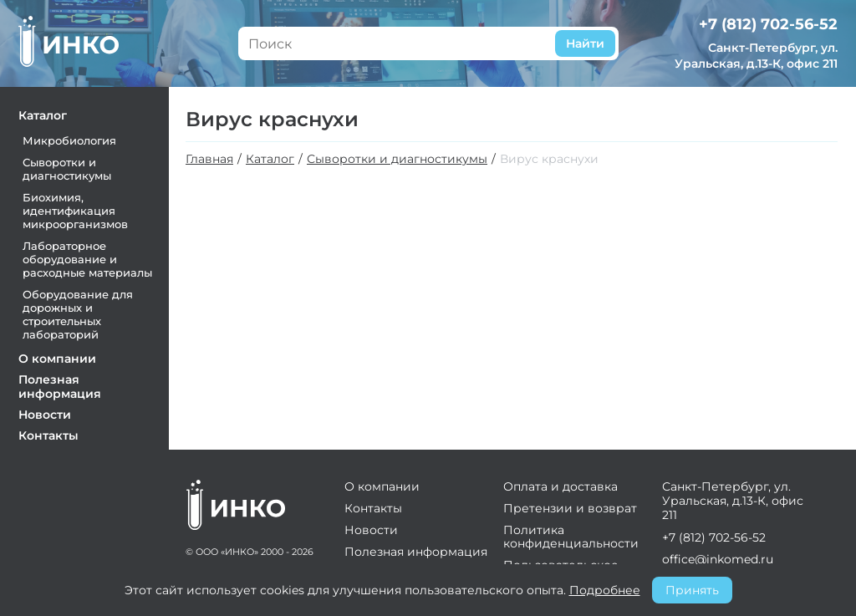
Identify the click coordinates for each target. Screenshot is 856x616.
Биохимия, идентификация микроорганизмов (75, 211)
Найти (585, 43)
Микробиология (69, 140)
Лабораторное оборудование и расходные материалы (87, 259)
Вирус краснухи (549, 159)
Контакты (48, 435)
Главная (209, 159)
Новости (45, 415)
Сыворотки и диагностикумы (67, 169)
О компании (57, 359)
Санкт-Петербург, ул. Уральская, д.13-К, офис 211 (756, 56)
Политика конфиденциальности (571, 537)
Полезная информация (60, 387)
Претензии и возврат (570, 508)
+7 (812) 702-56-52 (768, 24)
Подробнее (605, 590)
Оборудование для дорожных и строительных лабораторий (78, 314)
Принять (692, 590)
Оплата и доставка (560, 486)
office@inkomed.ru (718, 559)
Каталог (43, 115)
